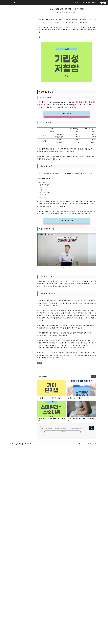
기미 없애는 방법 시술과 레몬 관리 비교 (49, 574)
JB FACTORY (92, 620)
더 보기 (94, 552)
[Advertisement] (67, 181)
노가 (41, 602)
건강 (67, 13)
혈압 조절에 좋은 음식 (67, 263)
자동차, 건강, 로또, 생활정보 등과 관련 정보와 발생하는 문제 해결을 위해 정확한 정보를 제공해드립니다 (63, 605)
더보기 (40, 427)
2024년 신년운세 (91, 3)
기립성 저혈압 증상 (67, 114)
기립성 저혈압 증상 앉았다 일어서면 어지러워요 (67, 9)
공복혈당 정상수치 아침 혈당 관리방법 (78, 574)
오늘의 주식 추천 (79, 3)
